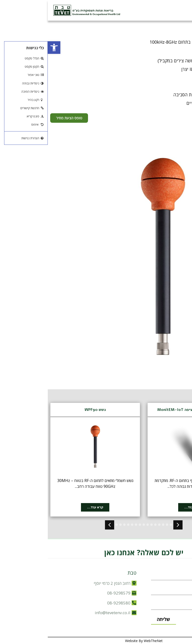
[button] (6, 48)
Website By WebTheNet (96, 641)
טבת (84, 573)
